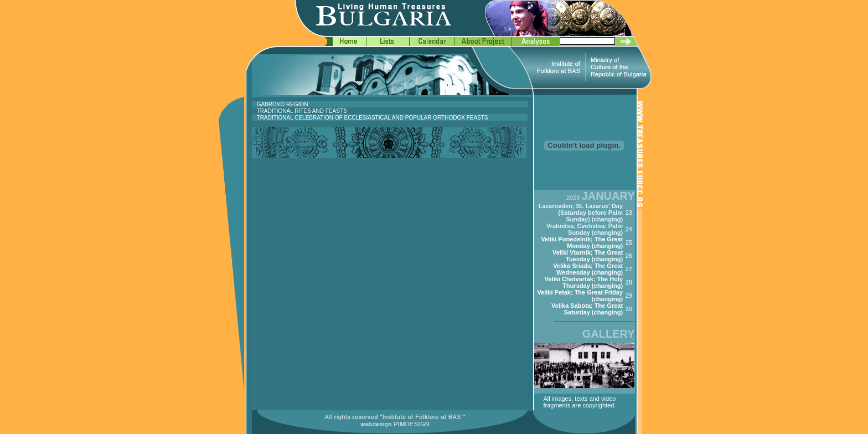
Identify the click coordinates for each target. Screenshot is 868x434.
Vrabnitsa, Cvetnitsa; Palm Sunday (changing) (585, 229)
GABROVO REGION (283, 104)
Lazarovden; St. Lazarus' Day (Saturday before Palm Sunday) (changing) (581, 213)
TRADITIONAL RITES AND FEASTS (302, 111)
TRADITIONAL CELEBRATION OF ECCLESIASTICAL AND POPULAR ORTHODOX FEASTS (373, 118)
